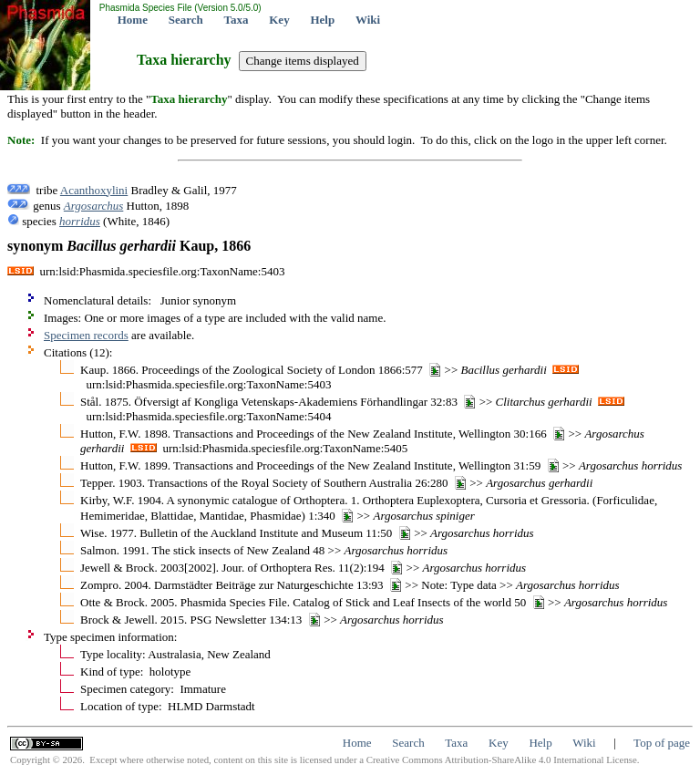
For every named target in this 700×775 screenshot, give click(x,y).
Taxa (237, 20)
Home (133, 20)
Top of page (662, 743)
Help (322, 20)
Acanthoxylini (94, 190)
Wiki (368, 20)
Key (279, 20)
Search (186, 20)
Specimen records (86, 335)
